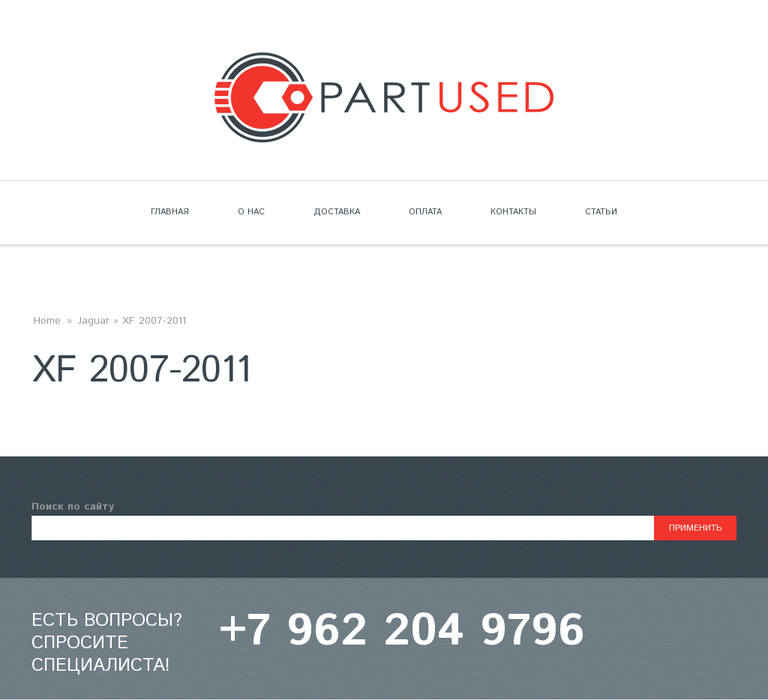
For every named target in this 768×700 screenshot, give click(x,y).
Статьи (601, 212)
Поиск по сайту (73, 507)
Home (47, 321)
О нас (251, 212)
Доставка (337, 212)
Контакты (513, 212)
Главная (170, 212)
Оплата (425, 212)
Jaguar (94, 321)
